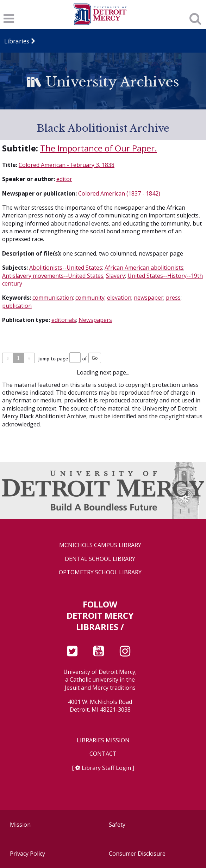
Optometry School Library (100, 572)
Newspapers (95, 320)
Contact (103, 754)
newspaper (149, 298)
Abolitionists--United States (66, 268)
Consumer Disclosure (137, 854)
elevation (119, 298)
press (173, 298)
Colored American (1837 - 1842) (119, 193)
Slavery (116, 276)
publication (17, 306)
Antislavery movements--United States (53, 276)
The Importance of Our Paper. (99, 148)
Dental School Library (100, 559)
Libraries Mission (103, 740)
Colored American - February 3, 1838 (67, 165)
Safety (117, 825)
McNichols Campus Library (100, 545)
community (90, 298)
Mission (20, 825)
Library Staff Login (106, 768)
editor (64, 179)
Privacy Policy (27, 854)
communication (53, 298)
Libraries (17, 41)
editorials (64, 320)
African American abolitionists (144, 268)
